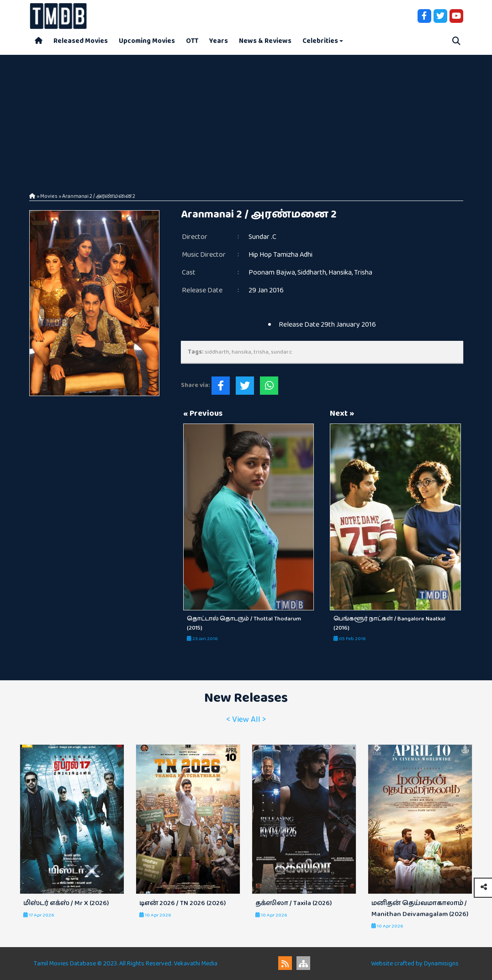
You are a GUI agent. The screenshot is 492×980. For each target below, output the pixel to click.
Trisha (363, 273)
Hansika (340, 273)
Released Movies (81, 41)
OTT (192, 41)
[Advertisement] (246, 119)
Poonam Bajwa (272, 273)
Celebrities (320, 41)
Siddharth (312, 273)
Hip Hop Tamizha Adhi (280, 255)
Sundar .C (262, 237)
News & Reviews (265, 41)
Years (219, 41)
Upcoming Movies (147, 41)
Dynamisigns (441, 964)
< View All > (246, 720)
